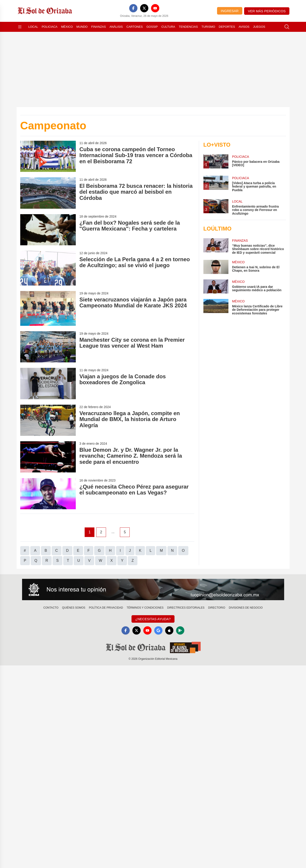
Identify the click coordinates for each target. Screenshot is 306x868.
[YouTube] (155, 8)
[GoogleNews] (158, 630)
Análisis (116, 27)
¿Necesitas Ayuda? (153, 619)
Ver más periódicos (267, 11)
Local (33, 27)
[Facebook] (133, 8)
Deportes (227, 27)
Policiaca (49, 27)
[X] (144, 8)
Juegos (259, 27)
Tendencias (188, 27)
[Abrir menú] (20, 27)
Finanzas (99, 27)
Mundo (82, 27)
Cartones (135, 27)
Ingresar (230, 11)
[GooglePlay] (180, 630)
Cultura (168, 27)
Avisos (244, 27)
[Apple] (169, 630)
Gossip (152, 27)
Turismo (208, 27)
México (67, 27)
